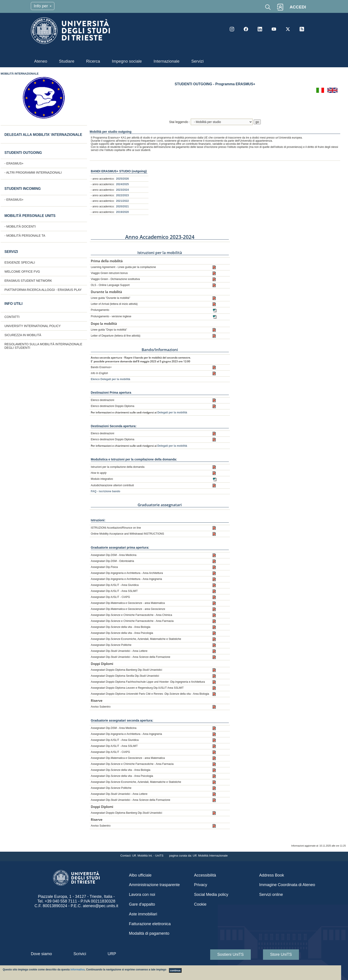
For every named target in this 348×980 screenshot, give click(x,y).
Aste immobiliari (143, 914)
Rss (302, 29)
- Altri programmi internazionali (33, 173)
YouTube (274, 29)
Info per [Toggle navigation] (43, 6)
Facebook (246, 29)
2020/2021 (123, 206)
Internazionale (167, 61)
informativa (77, 970)
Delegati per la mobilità (172, 413)
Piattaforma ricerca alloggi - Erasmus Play (43, 290)
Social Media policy (211, 895)
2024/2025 (123, 184)
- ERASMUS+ (14, 163)
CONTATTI (12, 317)
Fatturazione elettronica (150, 924)
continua (175, 970)
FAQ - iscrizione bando (106, 491)
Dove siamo (41, 954)
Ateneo (41, 61)
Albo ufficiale (140, 875)
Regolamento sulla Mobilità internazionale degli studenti (43, 346)
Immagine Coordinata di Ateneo (287, 885)
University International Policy (33, 326)
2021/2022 (123, 201)
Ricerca (93, 61)
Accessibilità (205, 875)
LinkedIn (260, 29)
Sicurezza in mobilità (23, 335)
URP (112, 954)
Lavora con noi (142, 895)
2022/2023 (123, 195)
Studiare (67, 61)
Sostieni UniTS (230, 954)
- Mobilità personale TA (25, 236)
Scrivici (80, 954)
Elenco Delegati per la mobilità (111, 379)
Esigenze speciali (20, 262)
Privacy (201, 885)
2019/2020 (123, 212)
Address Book (272, 875)
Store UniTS (281, 954)
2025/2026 (123, 179)
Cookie (200, 904)
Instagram (232, 29)
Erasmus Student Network (28, 281)
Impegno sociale (127, 61)
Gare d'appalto (142, 904)
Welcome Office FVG (22, 272)
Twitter (288, 29)
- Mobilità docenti (20, 226)
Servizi (198, 61)
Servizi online (271, 895)
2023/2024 (123, 190)
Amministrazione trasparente (154, 885)
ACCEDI (298, 7)
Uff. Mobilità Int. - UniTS (148, 856)
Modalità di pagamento (149, 933)
